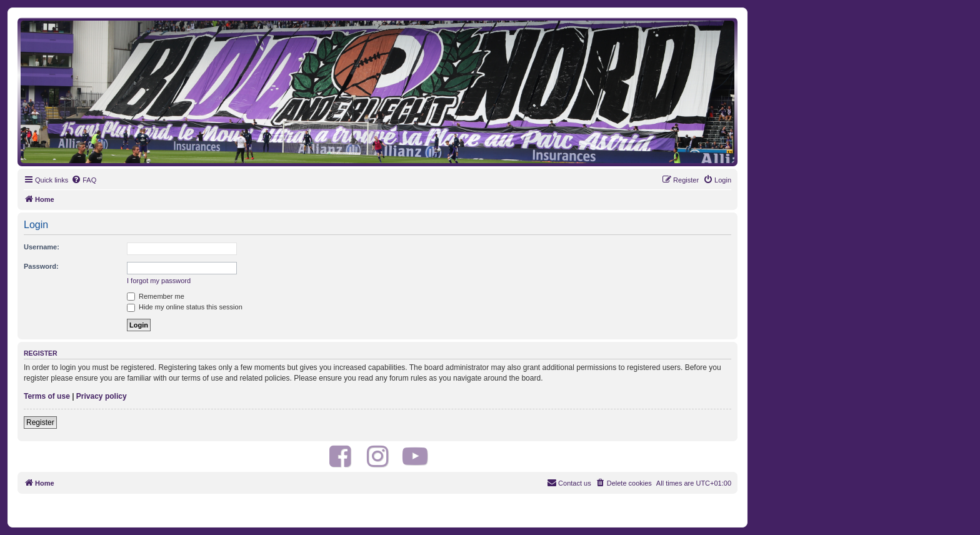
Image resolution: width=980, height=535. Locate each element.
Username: (42, 247)
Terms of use (47, 396)
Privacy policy (102, 396)
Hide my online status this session (185, 307)
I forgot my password (159, 281)
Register (40, 422)
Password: (41, 266)
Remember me (156, 296)
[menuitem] (84, 180)
